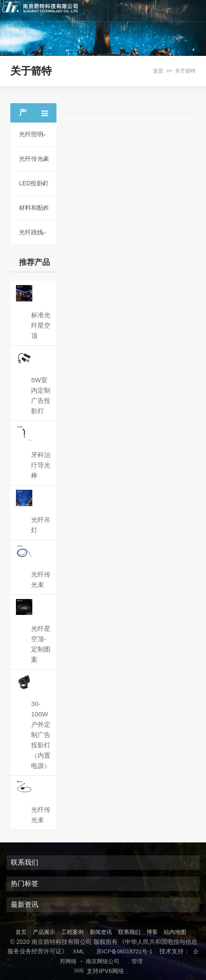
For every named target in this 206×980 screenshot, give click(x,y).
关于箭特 (185, 71)
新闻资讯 (101, 932)
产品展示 (44, 932)
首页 (158, 71)
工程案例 (72, 932)
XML (79, 951)
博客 (152, 932)
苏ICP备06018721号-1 (125, 951)
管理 (137, 961)
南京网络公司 (103, 961)
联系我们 (129, 932)
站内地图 (175, 932)
